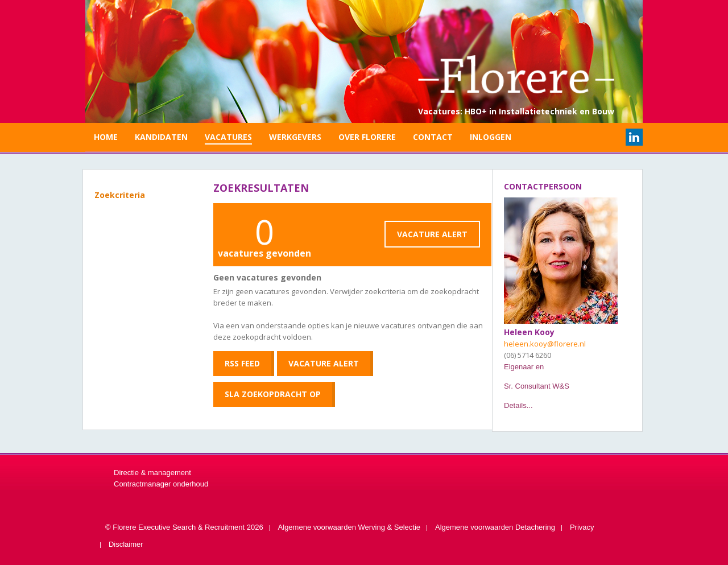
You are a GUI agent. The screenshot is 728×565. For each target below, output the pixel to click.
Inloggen (491, 137)
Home (106, 137)
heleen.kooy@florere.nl (545, 344)
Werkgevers (295, 137)
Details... (518, 405)
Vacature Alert (432, 234)
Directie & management (152, 473)
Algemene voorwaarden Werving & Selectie (349, 527)
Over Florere (367, 137)
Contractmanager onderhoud (161, 484)
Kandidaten (161, 137)
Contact (433, 137)
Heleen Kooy (529, 332)
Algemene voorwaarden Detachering (495, 527)
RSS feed (242, 363)
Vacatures (228, 137)
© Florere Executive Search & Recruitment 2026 (184, 527)
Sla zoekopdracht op (273, 394)
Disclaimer (126, 544)
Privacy (582, 527)
